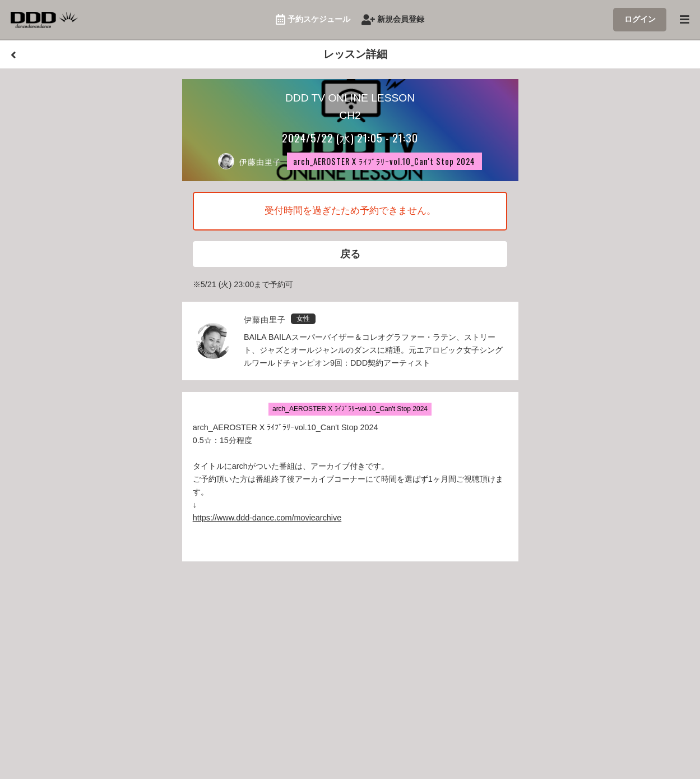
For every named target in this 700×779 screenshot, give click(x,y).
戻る (350, 255)
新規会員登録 (393, 20)
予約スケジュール (313, 20)
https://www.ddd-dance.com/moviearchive (267, 520)
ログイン (640, 19)
